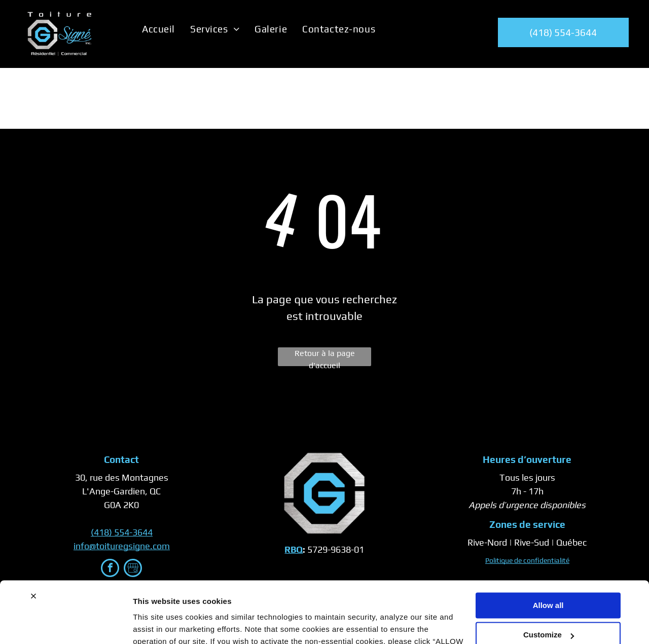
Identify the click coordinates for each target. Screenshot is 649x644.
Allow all (548, 548)
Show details (156, 624)
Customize (549, 577)
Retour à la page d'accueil (325, 357)
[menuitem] (158, 29)
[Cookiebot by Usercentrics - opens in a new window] (66, 624)
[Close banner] (33, 539)
